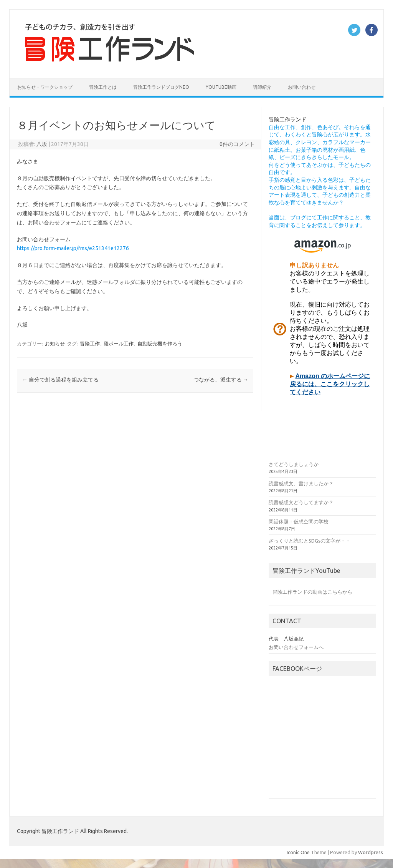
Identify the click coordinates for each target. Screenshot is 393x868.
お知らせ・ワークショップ (45, 87)
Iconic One (298, 852)
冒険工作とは (103, 87)
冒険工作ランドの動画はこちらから (312, 592)
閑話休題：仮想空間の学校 (299, 521)
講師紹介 (262, 87)
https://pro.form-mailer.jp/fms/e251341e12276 (73, 248)
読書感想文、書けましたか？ (301, 483)
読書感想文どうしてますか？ (301, 502)
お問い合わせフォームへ (296, 647)
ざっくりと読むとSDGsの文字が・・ (310, 541)
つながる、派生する (221, 380)
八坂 (42, 144)
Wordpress (371, 852)
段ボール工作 (119, 344)
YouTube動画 (221, 87)
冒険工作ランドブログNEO (161, 87)
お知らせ (55, 344)
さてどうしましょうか (294, 464)
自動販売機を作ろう (160, 344)
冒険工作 (90, 344)
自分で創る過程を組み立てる (60, 380)
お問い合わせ (302, 87)
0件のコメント (237, 144)
